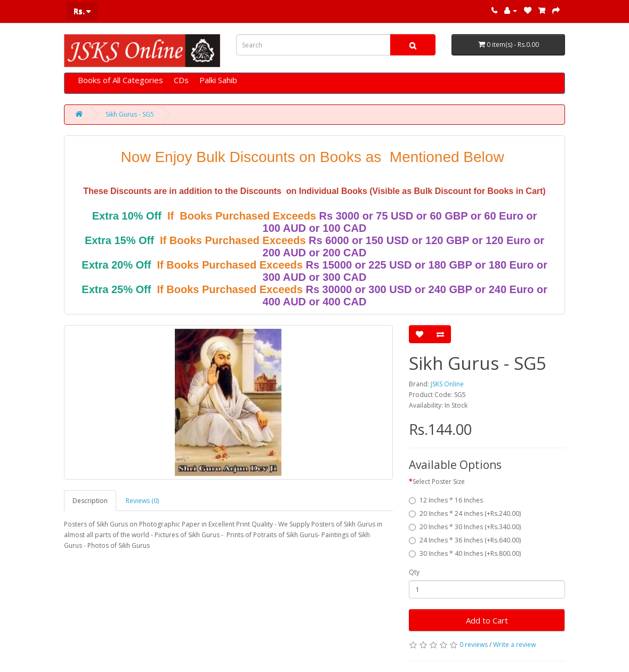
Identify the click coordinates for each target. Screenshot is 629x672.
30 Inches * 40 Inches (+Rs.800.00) (465, 553)
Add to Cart (487, 620)
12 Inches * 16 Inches (446, 500)
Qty (414, 572)
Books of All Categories (120, 80)
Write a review (514, 645)
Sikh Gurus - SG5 (130, 114)
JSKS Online (447, 384)
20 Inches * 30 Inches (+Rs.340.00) (465, 527)
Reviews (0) (142, 501)
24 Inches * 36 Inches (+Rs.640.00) (465, 540)
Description (90, 501)
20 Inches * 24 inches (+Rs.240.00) (465, 513)
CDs (181, 80)
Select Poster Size (439, 481)
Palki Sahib (218, 80)
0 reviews (474, 645)
